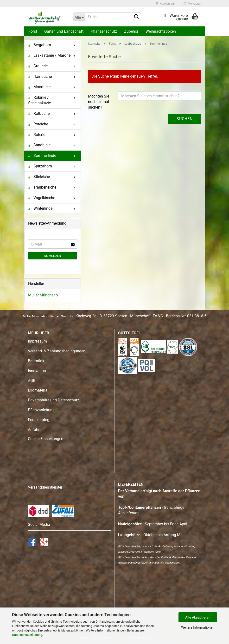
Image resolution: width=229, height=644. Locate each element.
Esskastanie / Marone (49, 55)
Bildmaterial (38, 390)
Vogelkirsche (42, 198)
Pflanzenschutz (104, 31)
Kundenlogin (166, 4)
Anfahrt (34, 430)
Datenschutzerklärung (27, 635)
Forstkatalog (39, 420)
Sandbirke (39, 145)
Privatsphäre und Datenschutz (54, 400)
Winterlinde (40, 208)
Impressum (37, 341)
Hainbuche (40, 77)
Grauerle (38, 66)
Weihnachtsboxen (161, 31)
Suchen (185, 119)
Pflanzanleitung (41, 410)
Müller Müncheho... (44, 295)
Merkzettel (192, 4)
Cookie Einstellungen (46, 439)
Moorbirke (39, 87)
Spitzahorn (40, 166)
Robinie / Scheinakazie (39, 100)
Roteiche (38, 124)
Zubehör (131, 31)
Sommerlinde (42, 156)
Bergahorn (40, 45)
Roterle (37, 135)
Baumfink (36, 361)
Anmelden (53, 256)
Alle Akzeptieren (198, 617)
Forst (33, 31)
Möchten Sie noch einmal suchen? (99, 102)
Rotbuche (39, 113)
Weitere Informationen (198, 627)
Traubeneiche (42, 187)
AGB (32, 381)
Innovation (37, 371)
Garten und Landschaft (64, 31)
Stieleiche (39, 177)
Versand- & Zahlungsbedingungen (57, 351)
